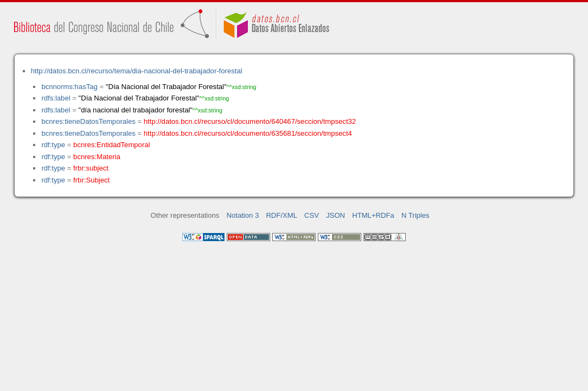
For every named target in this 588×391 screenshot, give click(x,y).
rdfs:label (56, 98)
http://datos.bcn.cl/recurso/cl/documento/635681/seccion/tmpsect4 (248, 133)
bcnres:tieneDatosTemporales (88, 121)
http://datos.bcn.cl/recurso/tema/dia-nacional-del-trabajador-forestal (137, 71)
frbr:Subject (91, 180)
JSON (335, 215)
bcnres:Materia (97, 157)
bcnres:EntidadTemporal (111, 145)
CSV (312, 215)
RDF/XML (282, 215)
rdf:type (53, 145)
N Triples (416, 215)
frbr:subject (91, 168)
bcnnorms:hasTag (69, 87)
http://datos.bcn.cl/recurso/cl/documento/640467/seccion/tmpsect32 (250, 121)
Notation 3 (243, 215)
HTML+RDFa (373, 215)
